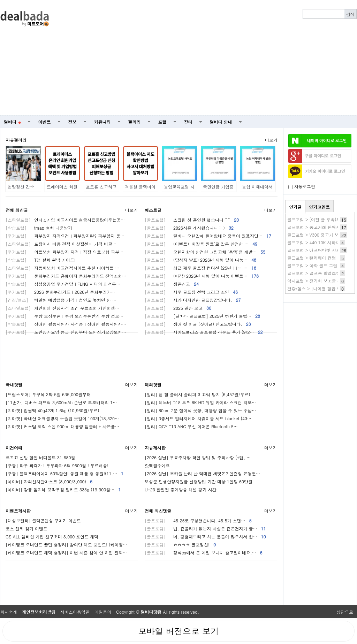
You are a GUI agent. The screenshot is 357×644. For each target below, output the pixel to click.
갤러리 (135, 122)
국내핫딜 (14, 385)
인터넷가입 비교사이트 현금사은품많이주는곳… (65, 220)
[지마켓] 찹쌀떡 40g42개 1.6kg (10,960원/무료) (52, 410)
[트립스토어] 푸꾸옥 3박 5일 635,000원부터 (48, 394)
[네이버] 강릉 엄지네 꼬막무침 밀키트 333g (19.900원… (63, 489)
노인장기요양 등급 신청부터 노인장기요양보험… (66, 332)
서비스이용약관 (75, 612)
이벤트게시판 (18, 511)
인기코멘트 (319, 207)
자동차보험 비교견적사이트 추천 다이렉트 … (62, 268)
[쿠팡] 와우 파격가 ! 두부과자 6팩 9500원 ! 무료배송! (57, 465)
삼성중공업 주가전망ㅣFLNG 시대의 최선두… (63, 284)
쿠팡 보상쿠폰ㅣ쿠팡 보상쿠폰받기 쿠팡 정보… (64, 316)
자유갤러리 (16, 140)
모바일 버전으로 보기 (178, 631)
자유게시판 (155, 448)
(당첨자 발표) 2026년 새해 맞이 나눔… (200, 260)
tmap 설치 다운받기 (39, 228)
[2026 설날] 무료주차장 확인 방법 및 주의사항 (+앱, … (198, 457)
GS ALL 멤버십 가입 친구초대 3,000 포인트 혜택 (52, 536)
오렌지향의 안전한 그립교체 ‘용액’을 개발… (205, 252)
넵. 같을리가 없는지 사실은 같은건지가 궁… (205, 528)
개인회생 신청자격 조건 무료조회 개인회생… (62, 308)
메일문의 (103, 612)
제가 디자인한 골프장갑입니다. (193, 300)
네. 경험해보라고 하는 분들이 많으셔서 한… (205, 536)
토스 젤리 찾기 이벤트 (26, 528)
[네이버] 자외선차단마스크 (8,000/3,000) (49, 481)
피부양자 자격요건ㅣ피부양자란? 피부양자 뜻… (65, 236)
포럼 (162, 122)
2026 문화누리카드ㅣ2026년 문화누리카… (60, 292)
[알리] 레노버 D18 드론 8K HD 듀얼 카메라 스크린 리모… (200, 402)
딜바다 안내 (221, 122)
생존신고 (172, 284)
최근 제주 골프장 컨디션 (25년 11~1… (200, 268)
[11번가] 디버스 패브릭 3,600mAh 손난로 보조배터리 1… (61, 402)
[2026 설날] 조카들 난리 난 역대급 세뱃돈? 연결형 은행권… (202, 473)
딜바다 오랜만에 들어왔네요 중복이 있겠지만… (208, 236)
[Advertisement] (213, 58)
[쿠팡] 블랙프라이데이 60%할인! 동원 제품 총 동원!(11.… (64, 473)
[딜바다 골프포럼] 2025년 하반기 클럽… (202, 316)
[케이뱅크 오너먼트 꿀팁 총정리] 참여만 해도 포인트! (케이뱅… (66, 545)
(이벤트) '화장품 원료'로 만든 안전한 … (201, 244)
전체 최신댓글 (158, 511)
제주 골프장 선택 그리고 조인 (191, 292)
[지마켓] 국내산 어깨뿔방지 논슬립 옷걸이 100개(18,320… (62, 418)
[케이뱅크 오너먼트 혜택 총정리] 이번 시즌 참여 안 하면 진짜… (66, 553)
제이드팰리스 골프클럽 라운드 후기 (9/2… (204, 332)
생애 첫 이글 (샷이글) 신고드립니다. (198, 324)
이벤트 (45, 122)
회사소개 (9, 612)
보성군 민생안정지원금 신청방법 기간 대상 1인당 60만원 (199, 481)
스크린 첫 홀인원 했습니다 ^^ (192, 220)
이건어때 (14, 448)
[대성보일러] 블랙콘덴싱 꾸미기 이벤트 (43, 520)
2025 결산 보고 (178, 308)
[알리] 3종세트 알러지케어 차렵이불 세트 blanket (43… (198, 418)
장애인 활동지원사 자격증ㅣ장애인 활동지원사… (66, 324)
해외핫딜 (153, 385)
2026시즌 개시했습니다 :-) (189, 228)
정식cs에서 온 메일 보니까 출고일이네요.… (203, 553)
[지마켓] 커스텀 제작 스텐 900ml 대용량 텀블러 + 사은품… (62, 426)
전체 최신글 (17, 210)
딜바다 (12, 122)
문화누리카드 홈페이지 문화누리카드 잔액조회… (66, 276)
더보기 (271, 140)
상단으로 (345, 612)
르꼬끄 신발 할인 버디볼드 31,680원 (40, 457)
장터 (188, 122)
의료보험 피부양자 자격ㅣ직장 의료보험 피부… (64, 252)
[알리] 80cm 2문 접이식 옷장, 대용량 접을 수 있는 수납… (200, 410)
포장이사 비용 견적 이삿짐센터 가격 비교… (61, 244)
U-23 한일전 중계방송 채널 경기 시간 (181, 489)
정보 (73, 122)
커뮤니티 (102, 122)
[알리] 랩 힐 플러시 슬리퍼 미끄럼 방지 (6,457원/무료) (198, 394)
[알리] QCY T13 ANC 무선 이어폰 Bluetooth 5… (191, 426)
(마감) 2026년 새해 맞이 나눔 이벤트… (202, 276)
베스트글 (153, 210)
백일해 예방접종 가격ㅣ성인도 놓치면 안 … (61, 300)
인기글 (295, 207)
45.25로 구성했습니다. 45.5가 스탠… (198, 520)
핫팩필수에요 (157, 465)
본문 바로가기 (0, 0)
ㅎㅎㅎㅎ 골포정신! (180, 545)
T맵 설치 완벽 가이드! (41, 260)
